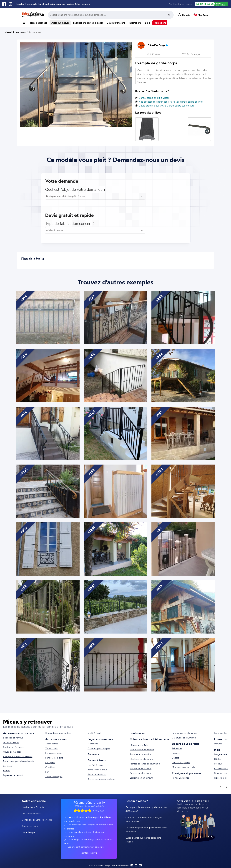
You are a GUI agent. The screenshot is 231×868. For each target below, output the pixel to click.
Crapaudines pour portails (58, 733)
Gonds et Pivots (11, 742)
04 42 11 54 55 (205, 4)
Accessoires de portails (19, 733)
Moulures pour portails (183, 767)
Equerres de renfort (13, 775)
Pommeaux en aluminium (185, 733)
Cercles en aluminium (141, 773)
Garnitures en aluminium (184, 738)
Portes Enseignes (181, 778)
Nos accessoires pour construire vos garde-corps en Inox (171, 102)
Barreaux (93, 754)
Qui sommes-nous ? (32, 813)
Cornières (50, 767)
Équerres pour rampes (99, 748)
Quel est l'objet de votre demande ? (75, 192)
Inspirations (135, 23)
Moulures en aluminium (142, 759)
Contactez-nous (30, 826)
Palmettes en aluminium (142, 750)
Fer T (48, 772)
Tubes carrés (52, 744)
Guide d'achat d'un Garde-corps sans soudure (143, 840)
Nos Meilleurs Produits (33, 807)
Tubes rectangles (54, 776)
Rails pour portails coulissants (18, 756)
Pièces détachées (38, 23)
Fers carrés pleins (54, 758)
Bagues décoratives (100, 739)
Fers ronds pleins (54, 753)
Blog (147, 23)
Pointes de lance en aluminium (145, 764)
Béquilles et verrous (13, 738)
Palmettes (177, 748)
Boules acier (138, 733)
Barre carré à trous (97, 774)
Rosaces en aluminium (141, 754)
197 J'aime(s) (191, 54)
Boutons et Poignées (14, 747)
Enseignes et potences (187, 773)
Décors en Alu (139, 745)
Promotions (160, 23)
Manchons (93, 744)
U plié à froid (94, 733)
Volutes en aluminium (141, 768)
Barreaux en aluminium (141, 778)
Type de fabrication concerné (70, 226)
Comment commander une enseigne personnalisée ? (144, 819)
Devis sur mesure (116, 23)
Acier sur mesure (60, 23)
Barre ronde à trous (97, 770)
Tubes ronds (51, 748)
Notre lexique (29, 832)
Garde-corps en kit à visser (154, 98)
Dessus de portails (181, 762)
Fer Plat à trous (95, 765)
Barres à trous (97, 760)
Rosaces (176, 753)
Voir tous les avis (89, 853)
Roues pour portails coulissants (19, 761)
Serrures (7, 766)
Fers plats (50, 762)
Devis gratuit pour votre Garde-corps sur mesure (167, 106)
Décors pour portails (186, 744)
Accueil (9, 32)
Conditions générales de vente (37, 820)
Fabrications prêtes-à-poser (88, 23)
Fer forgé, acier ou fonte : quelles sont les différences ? (146, 809)
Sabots (6, 771)
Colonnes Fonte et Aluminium (149, 739)
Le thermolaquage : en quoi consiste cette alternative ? (146, 829)
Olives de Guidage (12, 752)
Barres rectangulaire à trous (102, 779)
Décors (175, 758)
